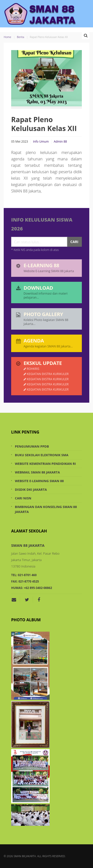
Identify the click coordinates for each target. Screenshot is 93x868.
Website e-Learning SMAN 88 (39, 481)
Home (7, 37)
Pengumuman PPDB (32, 446)
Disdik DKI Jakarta (31, 490)
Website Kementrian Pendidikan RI (45, 464)
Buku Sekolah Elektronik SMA (42, 455)
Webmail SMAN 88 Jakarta (37, 472)
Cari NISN (23, 498)
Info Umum (41, 142)
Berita (20, 37)
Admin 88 (60, 142)
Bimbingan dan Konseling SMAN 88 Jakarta (46, 509)
